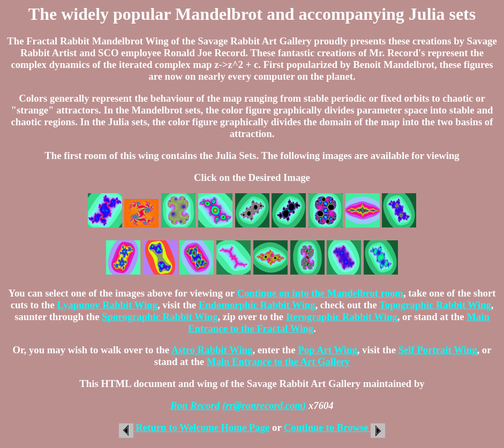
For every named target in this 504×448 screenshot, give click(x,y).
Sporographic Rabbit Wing (160, 317)
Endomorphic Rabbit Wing (257, 305)
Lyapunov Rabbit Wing (107, 305)
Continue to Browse (334, 427)
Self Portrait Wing (438, 350)
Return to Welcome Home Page (194, 427)
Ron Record (195, 405)
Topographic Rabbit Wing (435, 305)
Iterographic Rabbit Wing (342, 317)
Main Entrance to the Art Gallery (279, 362)
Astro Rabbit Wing (212, 350)
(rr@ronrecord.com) (264, 405)
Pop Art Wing (328, 350)
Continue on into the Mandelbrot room (320, 293)
